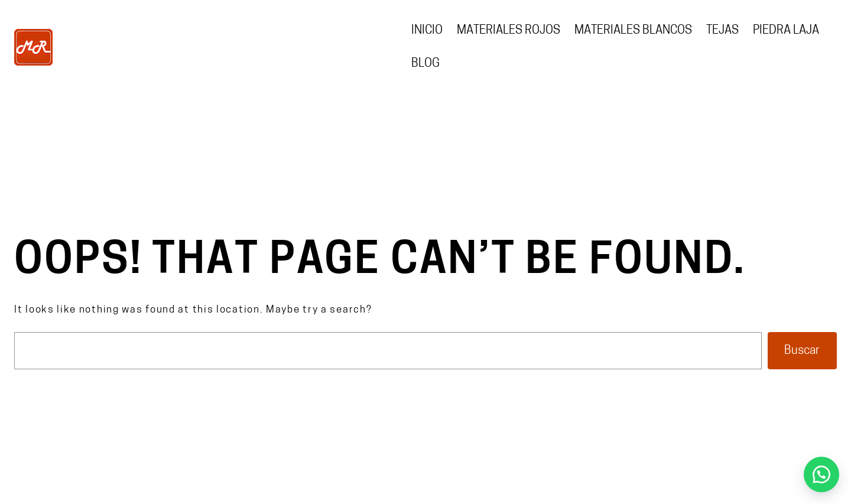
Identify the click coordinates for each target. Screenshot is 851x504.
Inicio (427, 31)
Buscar (802, 351)
